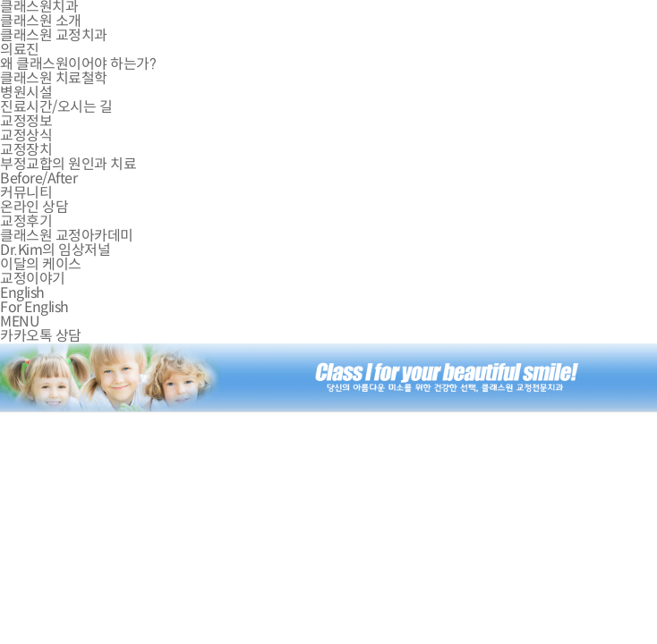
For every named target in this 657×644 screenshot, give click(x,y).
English (22, 293)
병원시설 (26, 93)
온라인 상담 (34, 207)
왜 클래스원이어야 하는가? (78, 64)
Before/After (38, 178)
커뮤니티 (26, 193)
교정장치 (26, 150)
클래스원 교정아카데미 (67, 236)
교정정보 (26, 121)
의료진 (20, 50)
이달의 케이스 (41, 264)
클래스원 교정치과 (54, 35)
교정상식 (26, 136)
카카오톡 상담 (41, 336)
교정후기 (26, 221)
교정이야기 (33, 279)
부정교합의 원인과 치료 (68, 164)
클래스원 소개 (41, 21)
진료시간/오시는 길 (56, 107)
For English (34, 307)
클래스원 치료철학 (54, 78)
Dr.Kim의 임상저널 (55, 250)
